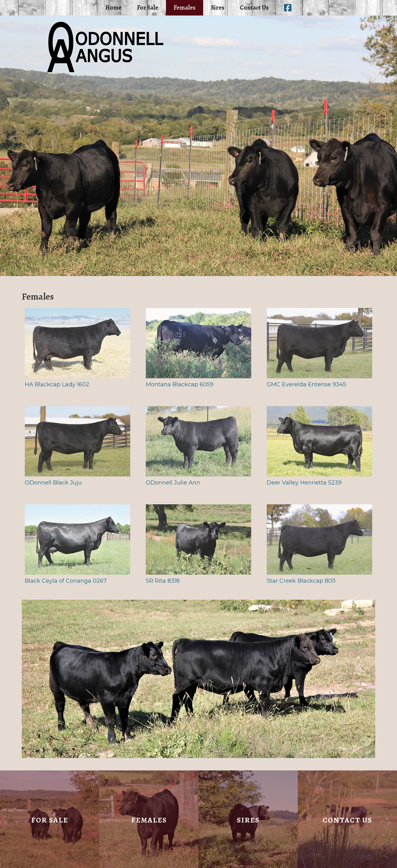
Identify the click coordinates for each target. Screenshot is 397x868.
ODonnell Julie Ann (198, 446)
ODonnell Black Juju (78, 446)
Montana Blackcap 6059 (198, 348)
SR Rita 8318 (198, 544)
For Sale (148, 8)
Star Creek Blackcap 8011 (319, 544)
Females (185, 8)
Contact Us (254, 8)
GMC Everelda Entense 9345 (319, 348)
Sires (218, 8)
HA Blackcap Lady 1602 (78, 348)
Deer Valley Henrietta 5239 (319, 446)
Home (114, 8)
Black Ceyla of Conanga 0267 (78, 544)
